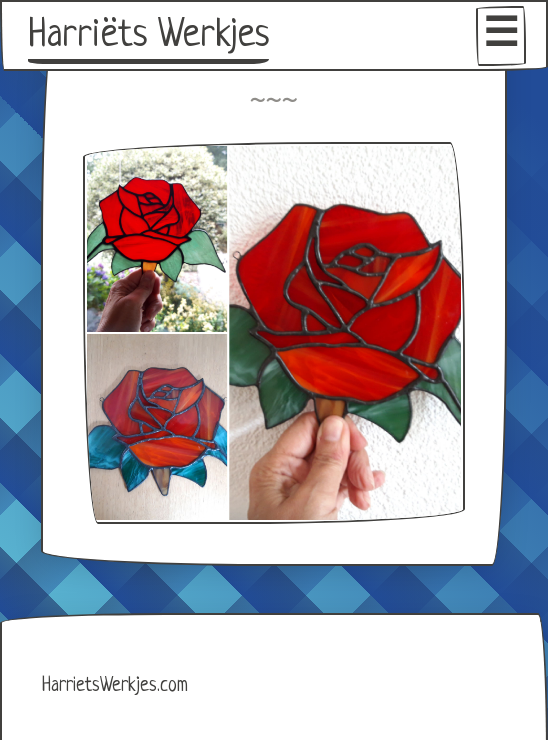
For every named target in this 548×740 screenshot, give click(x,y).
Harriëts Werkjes (148, 36)
